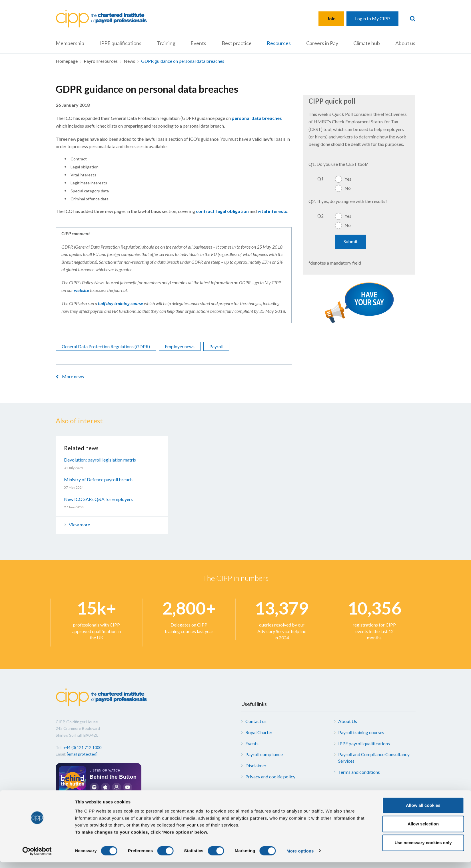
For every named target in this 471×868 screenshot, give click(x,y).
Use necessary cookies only (423, 848)
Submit (351, 241)
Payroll (216, 346)
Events (198, 43)
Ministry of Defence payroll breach (98, 479)
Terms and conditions (359, 772)
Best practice (237, 43)
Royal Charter (259, 732)
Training (166, 43)
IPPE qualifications (120, 43)
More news (73, 376)
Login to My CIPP (372, 18)
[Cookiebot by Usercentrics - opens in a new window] (37, 857)
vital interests (272, 211)
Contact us (256, 721)
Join (331, 18)
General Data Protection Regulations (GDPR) (106, 346)
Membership (70, 43)
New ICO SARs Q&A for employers (98, 499)
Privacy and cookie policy (270, 777)
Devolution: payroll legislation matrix (100, 460)
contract (205, 211)
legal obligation (233, 211)
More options (300, 857)
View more (79, 524)
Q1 (320, 179)
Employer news (180, 346)
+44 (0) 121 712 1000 (82, 747)
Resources (279, 43)
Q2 (320, 216)
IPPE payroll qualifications (364, 743)
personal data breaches (257, 118)
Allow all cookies (423, 811)
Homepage (67, 61)
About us (405, 43)
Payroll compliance (264, 754)
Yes (348, 179)
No (348, 188)
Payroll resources (101, 61)
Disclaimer (256, 765)
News (129, 61)
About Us (348, 721)
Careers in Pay (322, 43)
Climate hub (367, 43)
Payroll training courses (361, 732)
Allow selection (423, 830)
